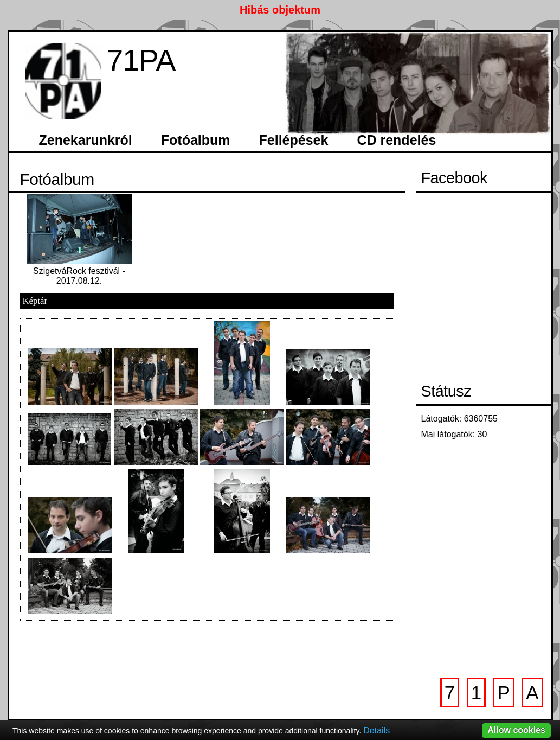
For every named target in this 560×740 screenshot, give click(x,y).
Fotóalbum (196, 140)
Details (376, 731)
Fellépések (294, 140)
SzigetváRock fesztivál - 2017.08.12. (79, 276)
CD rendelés (396, 140)
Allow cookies (516, 730)
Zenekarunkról (86, 140)
